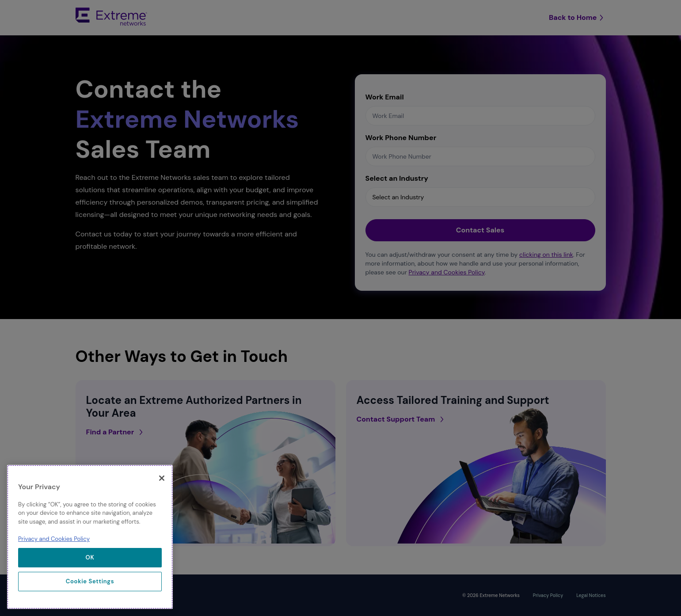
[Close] (162, 478)
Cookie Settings (90, 581)
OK (90, 557)
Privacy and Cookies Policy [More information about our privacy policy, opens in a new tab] (54, 539)
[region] (90, 537)
